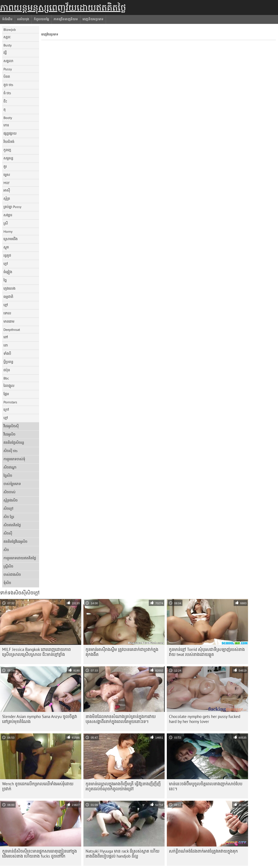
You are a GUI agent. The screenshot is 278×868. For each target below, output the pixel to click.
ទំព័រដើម (7, 19)
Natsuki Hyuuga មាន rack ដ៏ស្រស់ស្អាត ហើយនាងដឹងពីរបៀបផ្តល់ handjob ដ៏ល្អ (122, 854)
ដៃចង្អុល (9, 386)
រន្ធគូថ (7, 255)
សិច (6, 550)
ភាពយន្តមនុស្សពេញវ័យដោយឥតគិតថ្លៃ (63, 8)
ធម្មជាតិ (8, 297)
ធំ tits (7, 93)
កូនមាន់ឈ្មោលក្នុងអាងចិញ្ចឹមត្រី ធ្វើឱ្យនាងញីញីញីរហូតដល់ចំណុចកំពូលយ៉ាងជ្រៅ (123, 786)
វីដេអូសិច (9, 434)
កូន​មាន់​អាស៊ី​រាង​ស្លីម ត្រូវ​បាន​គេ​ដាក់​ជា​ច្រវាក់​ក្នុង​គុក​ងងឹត (122, 652)
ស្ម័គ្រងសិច (11, 500)
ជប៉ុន (7, 370)
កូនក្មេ (7, 150)
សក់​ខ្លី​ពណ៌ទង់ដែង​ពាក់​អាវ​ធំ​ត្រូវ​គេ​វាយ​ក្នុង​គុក (203, 851)
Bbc (6, 378)
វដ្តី (5, 53)
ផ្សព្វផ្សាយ (10, 133)
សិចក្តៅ (8, 508)
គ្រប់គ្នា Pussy (12, 207)
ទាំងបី (7, 353)
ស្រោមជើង (11, 239)
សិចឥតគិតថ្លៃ (12, 525)
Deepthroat (12, 330)
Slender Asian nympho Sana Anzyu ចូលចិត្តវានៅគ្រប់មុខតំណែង (40, 719)
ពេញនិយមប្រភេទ (93, 19)
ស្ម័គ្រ (7, 198)
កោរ (6, 125)
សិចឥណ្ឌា (10, 467)
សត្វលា (8, 61)
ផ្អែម (6, 394)
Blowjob (10, 30)
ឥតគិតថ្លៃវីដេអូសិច (15, 541)
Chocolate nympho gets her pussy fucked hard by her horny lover (205, 719)
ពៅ (6, 337)
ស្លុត (6, 247)
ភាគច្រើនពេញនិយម (66, 19)
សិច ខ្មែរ (9, 517)
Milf (6, 183)
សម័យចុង (23, 19)
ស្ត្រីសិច (8, 566)
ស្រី (6, 223)
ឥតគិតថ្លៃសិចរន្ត (14, 442)
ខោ (6, 345)
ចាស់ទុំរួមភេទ (12, 484)
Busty (7, 45)
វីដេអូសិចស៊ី (11, 426)
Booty (8, 118)
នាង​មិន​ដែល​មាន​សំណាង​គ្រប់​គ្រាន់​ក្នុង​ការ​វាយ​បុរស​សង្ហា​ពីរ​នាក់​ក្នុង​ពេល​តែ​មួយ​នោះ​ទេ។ (121, 719)
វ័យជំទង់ (9, 142)
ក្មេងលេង (9, 288)
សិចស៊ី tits (11, 451)
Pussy (8, 69)
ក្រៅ (6, 409)
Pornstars (10, 402)
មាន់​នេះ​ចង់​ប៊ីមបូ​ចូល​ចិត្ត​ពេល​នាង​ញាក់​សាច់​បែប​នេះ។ (206, 786)
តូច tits (8, 85)
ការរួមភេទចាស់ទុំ (14, 459)
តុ (5, 109)
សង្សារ (8, 215)
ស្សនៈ (7, 37)
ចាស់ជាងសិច (12, 574)
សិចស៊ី (8, 533)
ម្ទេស (7, 175)
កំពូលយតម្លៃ (41, 19)
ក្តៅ (6, 264)
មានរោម (9, 321)
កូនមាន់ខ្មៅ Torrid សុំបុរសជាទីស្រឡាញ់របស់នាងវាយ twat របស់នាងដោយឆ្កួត (207, 652)
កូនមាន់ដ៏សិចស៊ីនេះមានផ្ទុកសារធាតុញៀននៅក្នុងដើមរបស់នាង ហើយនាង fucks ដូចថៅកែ (40, 854)
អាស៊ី (7, 190)
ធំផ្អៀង (8, 272)
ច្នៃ (5, 280)
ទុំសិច (7, 583)
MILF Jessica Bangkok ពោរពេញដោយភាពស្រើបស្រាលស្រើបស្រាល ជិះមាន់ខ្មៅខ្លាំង (36, 652)
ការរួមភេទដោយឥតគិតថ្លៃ (20, 558)
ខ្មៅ (6, 305)
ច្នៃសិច (8, 475)
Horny (8, 231)
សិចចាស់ (9, 492)
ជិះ (5, 101)
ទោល (7, 313)
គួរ (5, 166)
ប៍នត (7, 76)
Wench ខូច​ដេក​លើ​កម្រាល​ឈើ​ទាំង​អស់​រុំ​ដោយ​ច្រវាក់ (38, 786)
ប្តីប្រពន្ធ (8, 362)
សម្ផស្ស (8, 158)
